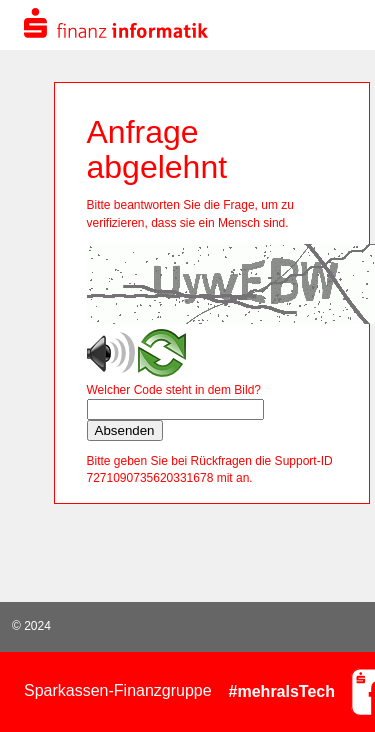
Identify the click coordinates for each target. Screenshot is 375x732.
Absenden (125, 430)
